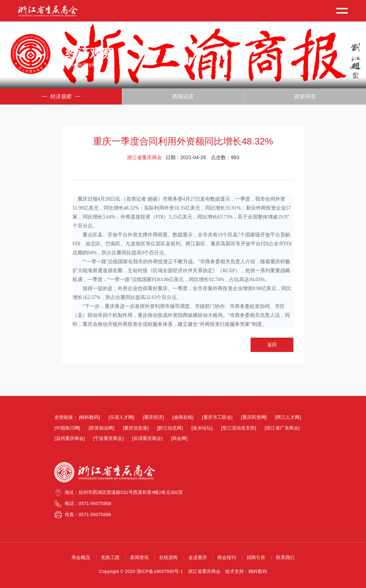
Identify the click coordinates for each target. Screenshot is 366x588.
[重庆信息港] (136, 428)
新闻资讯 (139, 557)
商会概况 (81, 557)
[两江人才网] (288, 417)
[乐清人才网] (121, 417)
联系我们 (285, 557)
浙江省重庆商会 (204, 571)
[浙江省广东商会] (282, 428)
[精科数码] (90, 417)
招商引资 (256, 557)
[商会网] (179, 438)
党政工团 (110, 557)
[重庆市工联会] (217, 417)
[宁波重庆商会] (108, 438)
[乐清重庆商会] (147, 438)
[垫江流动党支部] (238, 428)
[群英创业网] (102, 428)
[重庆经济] (153, 417)
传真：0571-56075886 (88, 514)
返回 (272, 345)
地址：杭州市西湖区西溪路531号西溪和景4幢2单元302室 (124, 492)
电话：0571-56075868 (88, 503)
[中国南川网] (67, 428)
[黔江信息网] (170, 428)
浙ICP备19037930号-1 (160, 571)
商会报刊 (227, 557)
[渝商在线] (183, 417)
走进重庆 (198, 557)
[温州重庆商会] (70, 438)
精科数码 (258, 571)
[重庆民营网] (254, 417)
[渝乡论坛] (202, 428)
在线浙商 (168, 557)
